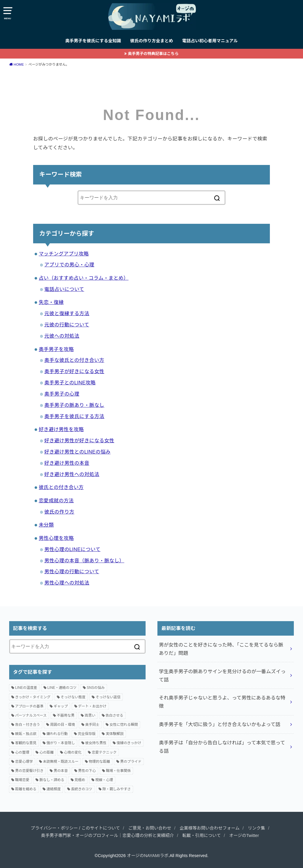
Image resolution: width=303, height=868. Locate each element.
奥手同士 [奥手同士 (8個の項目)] (92, 725)
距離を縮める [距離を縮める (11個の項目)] (26, 789)
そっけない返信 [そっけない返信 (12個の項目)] (108, 697)
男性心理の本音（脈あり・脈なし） (84, 561)
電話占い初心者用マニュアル (210, 41)
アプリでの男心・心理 (69, 265)
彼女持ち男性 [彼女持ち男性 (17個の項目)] (96, 743)
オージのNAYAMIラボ (148, 856)
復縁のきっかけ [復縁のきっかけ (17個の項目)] (129, 743)
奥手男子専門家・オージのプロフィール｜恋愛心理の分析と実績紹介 (108, 835)
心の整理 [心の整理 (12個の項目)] (22, 752)
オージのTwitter (244, 835)
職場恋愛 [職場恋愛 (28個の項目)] (22, 780)
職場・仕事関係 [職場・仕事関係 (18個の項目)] (118, 771)
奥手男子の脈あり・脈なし (74, 405)
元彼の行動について (67, 325)
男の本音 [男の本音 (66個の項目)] (61, 771)
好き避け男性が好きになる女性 (79, 441)
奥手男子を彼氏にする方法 (74, 416)
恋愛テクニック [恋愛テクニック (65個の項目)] (104, 752)
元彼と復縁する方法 (67, 313)
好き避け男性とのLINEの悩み (78, 452)
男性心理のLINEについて (72, 549)
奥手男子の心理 (62, 394)
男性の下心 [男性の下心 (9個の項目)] (87, 771)
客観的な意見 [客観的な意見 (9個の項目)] (26, 743)
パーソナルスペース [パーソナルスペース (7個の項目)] (31, 715)
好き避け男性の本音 (67, 463)
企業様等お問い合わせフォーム (210, 828)
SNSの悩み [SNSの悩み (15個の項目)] (96, 688)
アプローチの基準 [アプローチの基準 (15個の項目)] (29, 706)
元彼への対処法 (62, 336)
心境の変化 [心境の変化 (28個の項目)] (73, 752)
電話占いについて (64, 289)
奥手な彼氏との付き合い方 (74, 360)
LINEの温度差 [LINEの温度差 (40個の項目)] (26, 688)
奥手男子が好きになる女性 (74, 371)
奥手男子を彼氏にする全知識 (93, 41)
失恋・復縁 (51, 302)
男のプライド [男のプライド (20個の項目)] (131, 762)
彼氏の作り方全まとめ (152, 41)
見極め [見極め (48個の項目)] (80, 780)
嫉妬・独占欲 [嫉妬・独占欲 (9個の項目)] (26, 734)
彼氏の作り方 (59, 512)
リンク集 (257, 828)
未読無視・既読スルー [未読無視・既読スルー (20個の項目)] (61, 762)
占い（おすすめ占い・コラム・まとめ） (84, 278)
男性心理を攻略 (56, 538)
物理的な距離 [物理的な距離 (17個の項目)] (99, 762)
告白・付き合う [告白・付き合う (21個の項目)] (28, 725)
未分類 (46, 525)
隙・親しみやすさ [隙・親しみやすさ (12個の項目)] (117, 789)
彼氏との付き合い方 (61, 487)
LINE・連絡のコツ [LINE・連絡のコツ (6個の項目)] (62, 688)
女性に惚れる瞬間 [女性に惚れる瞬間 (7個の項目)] (124, 725)
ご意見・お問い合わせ (150, 828)
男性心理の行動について (72, 571)
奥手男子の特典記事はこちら (153, 54)
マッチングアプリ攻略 (64, 254)
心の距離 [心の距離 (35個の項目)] (46, 752)
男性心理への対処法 (67, 583)
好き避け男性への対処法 (72, 474)
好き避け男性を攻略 (61, 429)
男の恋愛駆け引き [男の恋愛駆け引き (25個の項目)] (29, 771)
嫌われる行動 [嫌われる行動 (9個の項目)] (57, 734)
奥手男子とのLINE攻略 (70, 383)
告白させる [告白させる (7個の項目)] (115, 715)
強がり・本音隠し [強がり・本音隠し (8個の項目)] (61, 743)
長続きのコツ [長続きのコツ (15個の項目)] (82, 789)
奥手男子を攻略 (56, 349)
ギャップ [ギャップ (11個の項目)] (61, 706)
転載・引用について (202, 835)
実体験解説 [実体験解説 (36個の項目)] (115, 734)
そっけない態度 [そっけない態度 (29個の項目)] (73, 697)
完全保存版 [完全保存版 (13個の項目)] (87, 734)
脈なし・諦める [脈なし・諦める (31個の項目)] (52, 780)
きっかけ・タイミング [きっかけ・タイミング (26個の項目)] (33, 697)
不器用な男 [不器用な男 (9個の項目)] (66, 715)
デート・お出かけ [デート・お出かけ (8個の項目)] (92, 706)
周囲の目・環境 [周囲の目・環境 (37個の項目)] (62, 725)
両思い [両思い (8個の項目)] (90, 715)
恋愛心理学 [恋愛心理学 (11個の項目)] (24, 762)
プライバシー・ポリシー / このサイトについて (75, 828)
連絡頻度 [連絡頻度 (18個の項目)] (54, 789)
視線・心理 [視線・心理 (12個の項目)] (104, 780)
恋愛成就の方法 (56, 501)
